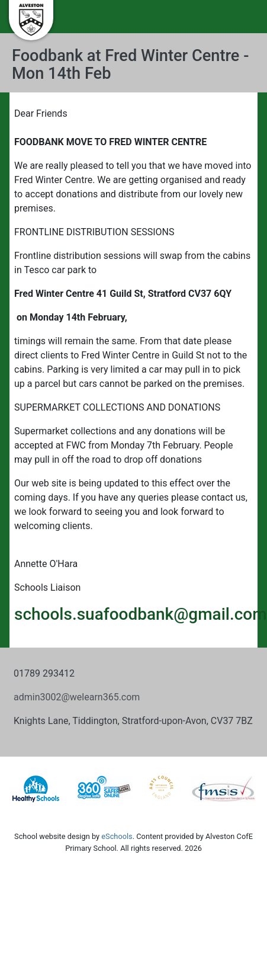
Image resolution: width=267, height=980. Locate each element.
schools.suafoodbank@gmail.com (141, 614)
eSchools (117, 836)
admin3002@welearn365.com (77, 697)
